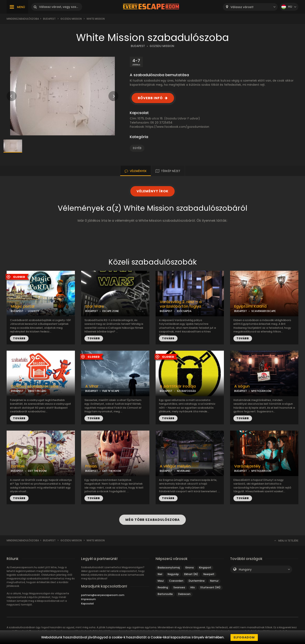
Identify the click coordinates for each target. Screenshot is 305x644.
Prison (91, 466)
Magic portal (23, 306)
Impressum (88, 599)
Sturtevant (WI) (210, 587)
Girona (189, 568)
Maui (161, 581)
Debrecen (184, 594)
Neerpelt (209, 574)
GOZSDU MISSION (162, 46)
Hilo (193, 587)
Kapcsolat (88, 604)
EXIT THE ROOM (37, 471)
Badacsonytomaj (169, 568)
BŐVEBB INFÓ (150, 98)
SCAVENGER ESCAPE (264, 311)
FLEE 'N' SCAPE (111, 391)
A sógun (242, 386)
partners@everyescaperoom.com (103, 595)
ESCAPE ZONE (111, 311)
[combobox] (250, 7)
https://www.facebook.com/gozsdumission (177, 127)
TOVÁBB (19, 338)
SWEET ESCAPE (37, 391)
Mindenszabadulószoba (23, 19)
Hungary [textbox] (245, 570)
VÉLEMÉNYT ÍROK (152, 191)
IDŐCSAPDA (184, 311)
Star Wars (95, 306)
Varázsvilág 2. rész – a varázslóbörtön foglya (181, 304)
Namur (214, 581)
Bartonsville (165, 594)
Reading (163, 587)
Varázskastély (247, 466)
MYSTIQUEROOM (261, 391)
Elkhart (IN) (191, 574)
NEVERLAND (184, 471)
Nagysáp (173, 574)
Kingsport (205, 568)
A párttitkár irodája (178, 386)
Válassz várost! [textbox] (242, 7)
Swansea (179, 587)
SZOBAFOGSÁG (186, 391)
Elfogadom (244, 637)
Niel (160, 574)
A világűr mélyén (175, 466)
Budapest (49, 19)
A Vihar (92, 386)
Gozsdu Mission (71, 19)
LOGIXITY (34, 311)
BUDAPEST (138, 46)
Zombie (18, 466)
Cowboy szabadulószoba (34, 386)
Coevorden (176, 581)
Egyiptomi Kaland (250, 306)
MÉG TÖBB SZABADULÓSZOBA (152, 520)
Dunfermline (197, 581)
